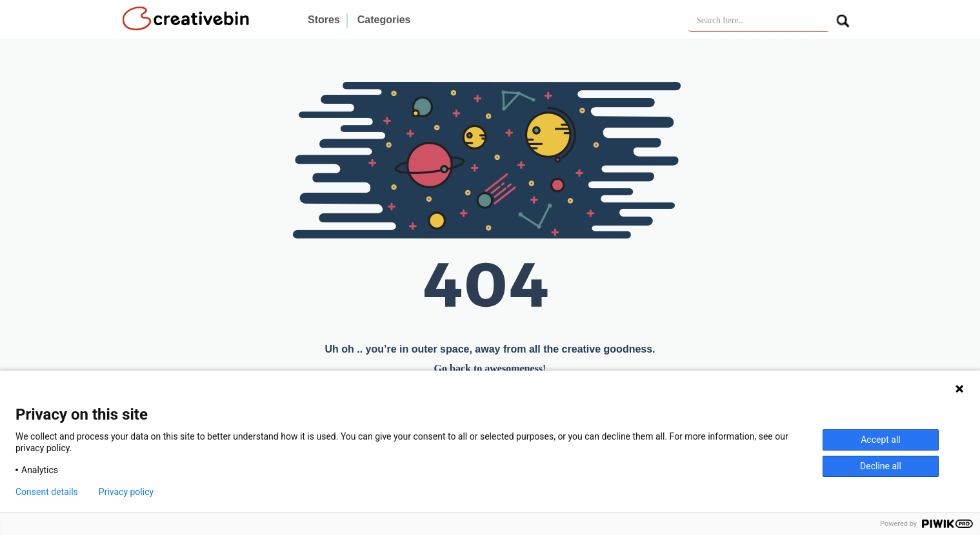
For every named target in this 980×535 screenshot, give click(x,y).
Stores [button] (324, 20)
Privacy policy (126, 492)
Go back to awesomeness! (490, 368)
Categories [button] (384, 20)
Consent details (47, 492)
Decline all (881, 466)
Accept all (881, 440)
